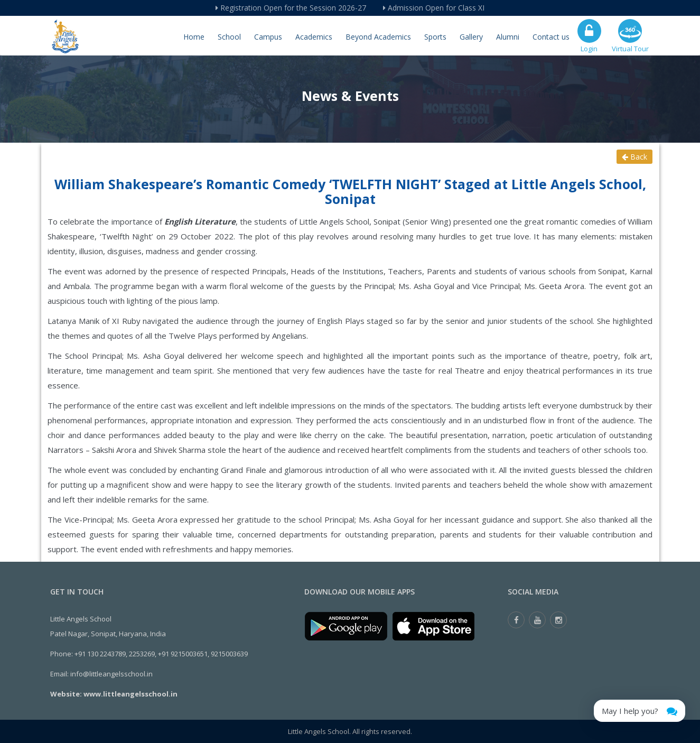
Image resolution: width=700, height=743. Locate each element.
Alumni (508, 37)
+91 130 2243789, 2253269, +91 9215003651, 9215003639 (161, 654)
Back (634, 157)
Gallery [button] (471, 37)
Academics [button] (314, 37)
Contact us (551, 37)
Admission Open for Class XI (434, 8)
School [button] (229, 37)
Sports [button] (435, 37)
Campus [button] (268, 37)
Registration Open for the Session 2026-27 (291, 8)
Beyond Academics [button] (378, 37)
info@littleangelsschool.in (111, 674)
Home (194, 37)
